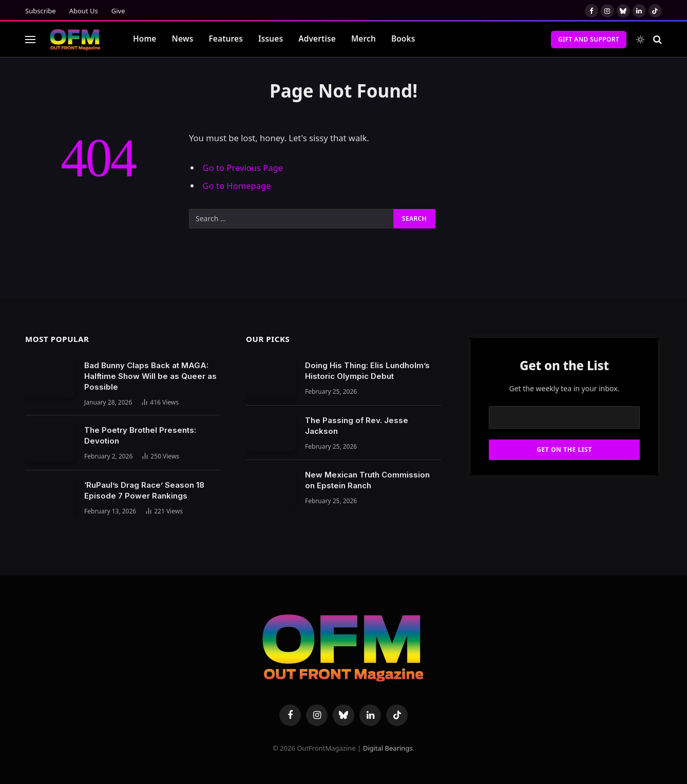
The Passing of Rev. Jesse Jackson (357, 426)
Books (403, 39)
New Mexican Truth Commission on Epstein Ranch (367, 480)
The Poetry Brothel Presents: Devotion (140, 435)
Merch (364, 39)
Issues (271, 39)
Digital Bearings (388, 748)
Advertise (317, 39)
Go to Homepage (237, 186)
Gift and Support (589, 39)
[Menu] (30, 39)
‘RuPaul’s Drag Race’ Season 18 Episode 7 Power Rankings (144, 490)
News (183, 39)
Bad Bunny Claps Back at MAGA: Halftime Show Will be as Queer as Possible (150, 376)
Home (145, 39)
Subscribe (41, 11)
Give (118, 11)
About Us (84, 11)
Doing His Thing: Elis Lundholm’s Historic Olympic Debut (367, 371)
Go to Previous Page (243, 168)
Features (226, 39)
